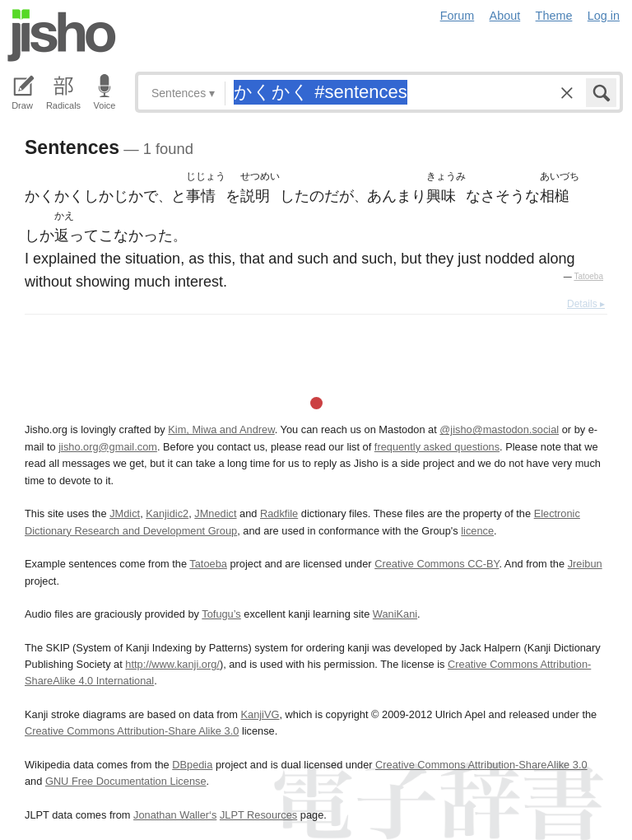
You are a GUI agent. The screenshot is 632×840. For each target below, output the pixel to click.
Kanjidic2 (167, 513)
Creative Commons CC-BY (437, 564)
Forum (458, 16)
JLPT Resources (258, 815)
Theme (554, 16)
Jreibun (585, 564)
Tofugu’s (221, 614)
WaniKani (395, 614)
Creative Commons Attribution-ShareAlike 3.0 (481, 765)
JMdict (125, 513)
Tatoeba (588, 276)
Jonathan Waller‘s (175, 815)
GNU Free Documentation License (126, 781)
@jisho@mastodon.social (499, 429)
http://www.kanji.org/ (172, 664)
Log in (604, 16)
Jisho (62, 35)
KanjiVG (260, 714)
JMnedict (215, 513)
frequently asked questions (437, 447)
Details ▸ (586, 304)
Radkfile (279, 513)
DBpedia (192, 765)
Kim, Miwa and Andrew (221, 429)
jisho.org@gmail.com (108, 447)
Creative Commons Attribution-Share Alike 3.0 (132, 731)
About (505, 16)
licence (477, 531)
